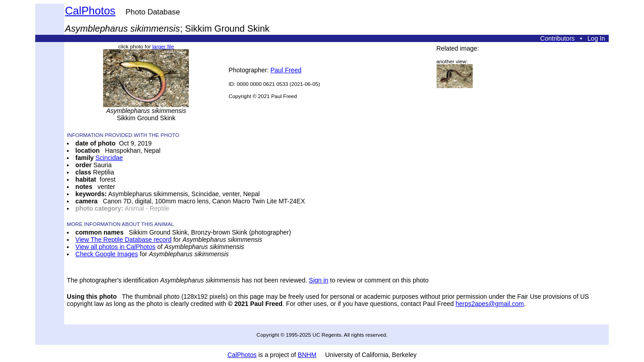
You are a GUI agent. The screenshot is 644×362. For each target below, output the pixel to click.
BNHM (307, 355)
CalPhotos (90, 11)
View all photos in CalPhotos (115, 247)
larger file (163, 46)
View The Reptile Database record (124, 240)
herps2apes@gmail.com (490, 304)
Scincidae (109, 158)
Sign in (319, 280)
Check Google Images (107, 254)
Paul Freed (286, 70)
